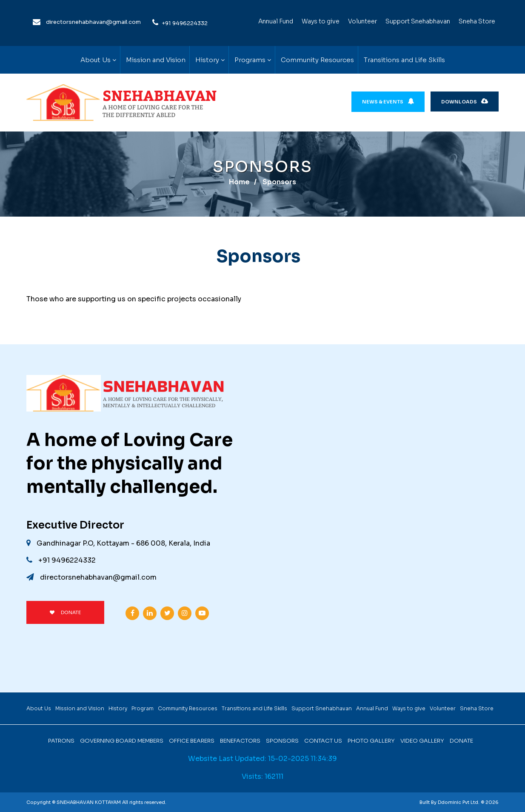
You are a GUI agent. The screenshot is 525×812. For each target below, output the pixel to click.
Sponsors (282, 741)
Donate (461, 741)
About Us (96, 60)
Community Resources (317, 60)
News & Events (388, 102)
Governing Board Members (122, 741)
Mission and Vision (156, 60)
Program (143, 708)
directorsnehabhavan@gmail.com (93, 22)
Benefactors (240, 741)
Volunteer (362, 21)
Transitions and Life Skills (404, 60)
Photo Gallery (371, 741)
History (207, 60)
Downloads (465, 102)
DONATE (65, 612)
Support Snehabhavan (418, 21)
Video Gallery (422, 741)
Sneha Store (477, 21)
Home (239, 182)
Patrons (61, 741)
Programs (250, 60)
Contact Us (323, 741)
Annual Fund (276, 21)
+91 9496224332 (185, 23)
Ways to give (321, 21)
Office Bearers (192, 741)
